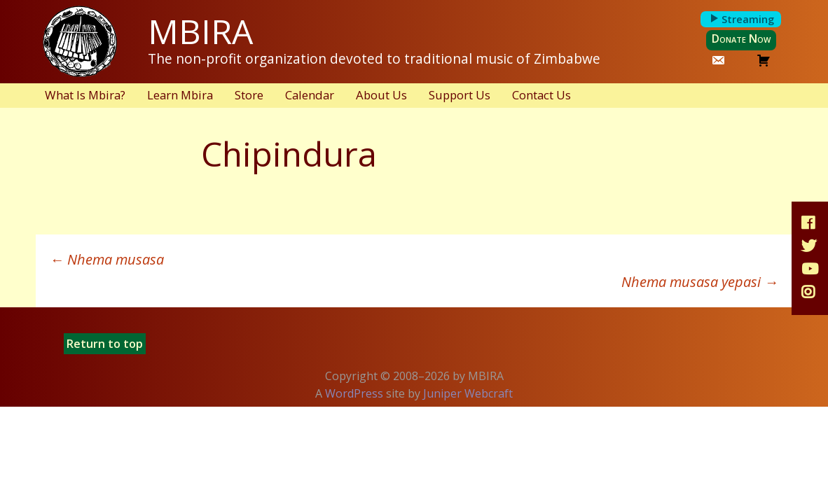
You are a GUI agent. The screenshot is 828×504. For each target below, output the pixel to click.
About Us (381, 95)
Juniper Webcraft (468, 393)
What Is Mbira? (85, 95)
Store (249, 95)
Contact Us (541, 95)
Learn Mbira (180, 95)
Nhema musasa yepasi (700, 282)
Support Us (460, 95)
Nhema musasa (107, 259)
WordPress (354, 393)
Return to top (105, 344)
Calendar (310, 95)
